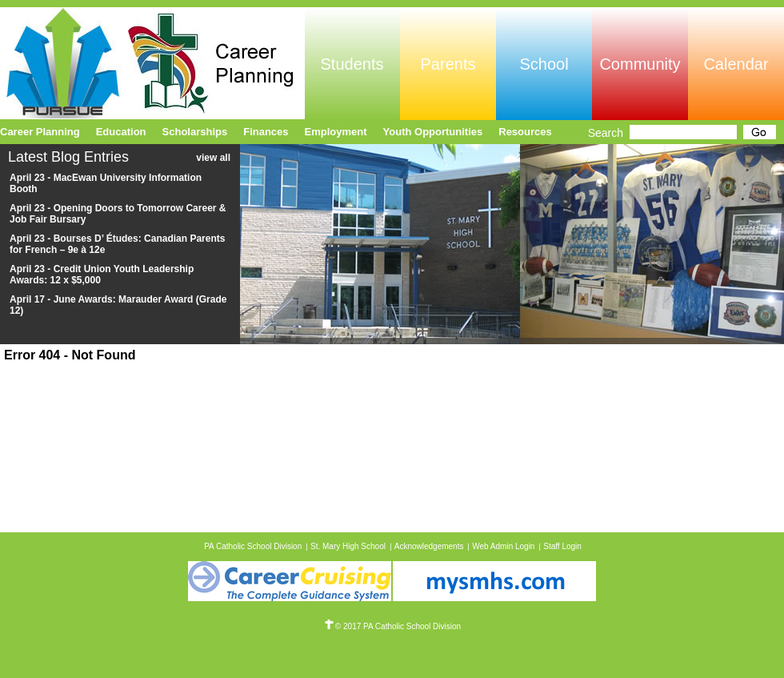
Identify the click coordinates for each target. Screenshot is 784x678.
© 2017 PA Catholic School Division (392, 626)
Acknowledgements (429, 546)
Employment (336, 132)
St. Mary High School (348, 546)
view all (213, 158)
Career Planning (40, 132)
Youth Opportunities (433, 132)
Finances (266, 132)
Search (606, 133)
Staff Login (562, 546)
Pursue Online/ (152, 63)
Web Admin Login (503, 546)
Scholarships (195, 132)
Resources (525, 132)
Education (121, 132)
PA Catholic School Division (253, 546)
